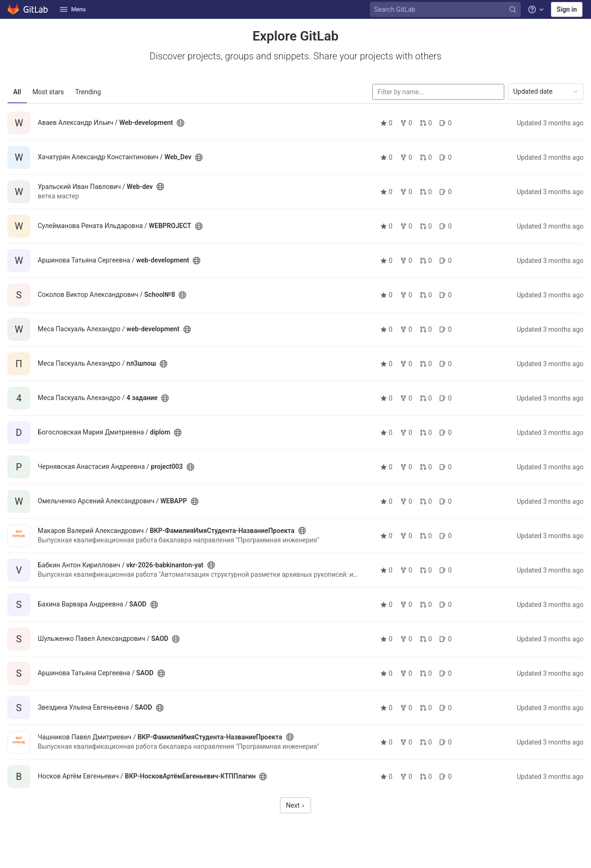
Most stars (48, 92)
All (17, 92)
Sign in (567, 9)
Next (295, 805)
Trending (88, 92)
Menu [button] (73, 9)
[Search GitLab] (446, 10)
